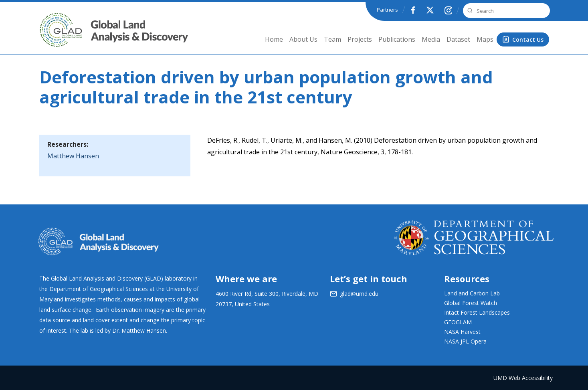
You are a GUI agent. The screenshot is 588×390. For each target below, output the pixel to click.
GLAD (50, 36)
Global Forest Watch (471, 303)
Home (274, 39)
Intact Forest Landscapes (477, 312)
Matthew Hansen (73, 156)
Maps (485, 39)
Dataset (458, 39)
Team (332, 39)
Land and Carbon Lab (472, 293)
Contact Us (528, 39)
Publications (397, 39)
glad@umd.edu (359, 294)
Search (469, 11)
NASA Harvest (462, 332)
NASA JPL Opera (465, 341)
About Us (303, 39)
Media (431, 39)
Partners (387, 10)
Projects (360, 39)
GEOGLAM (458, 322)
